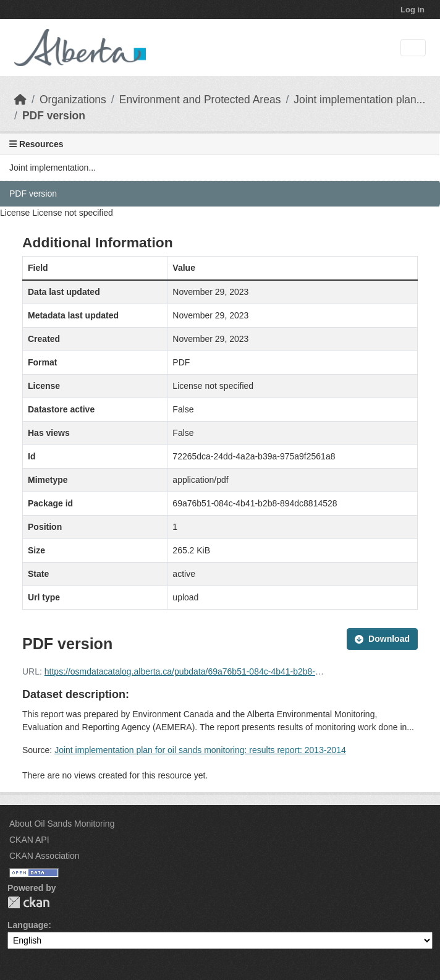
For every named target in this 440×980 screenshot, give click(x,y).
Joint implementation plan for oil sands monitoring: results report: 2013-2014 (200, 750)
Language (28, 925)
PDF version (54, 116)
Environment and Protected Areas (200, 100)
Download (382, 639)
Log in (412, 10)
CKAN (28, 902)
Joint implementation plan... (359, 100)
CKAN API (29, 840)
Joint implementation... (53, 168)
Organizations (73, 100)
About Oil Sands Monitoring (62, 824)
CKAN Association (44, 856)
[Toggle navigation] (413, 48)
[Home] (20, 100)
